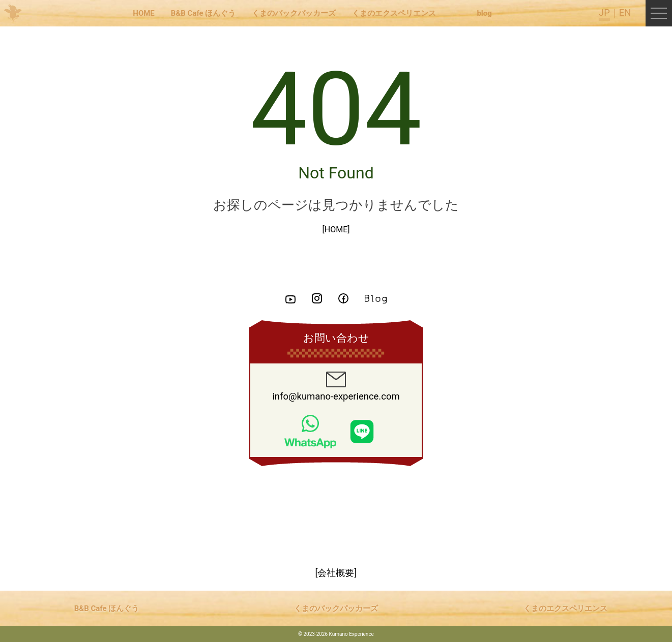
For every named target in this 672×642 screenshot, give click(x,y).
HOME (144, 13)
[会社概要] (336, 573)
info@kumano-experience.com (336, 387)
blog (484, 13)
